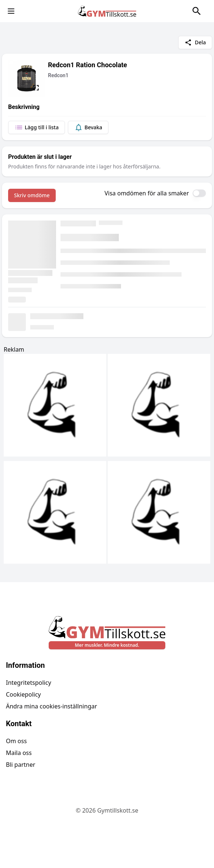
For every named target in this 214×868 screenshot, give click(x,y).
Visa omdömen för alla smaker (147, 193)
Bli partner (21, 765)
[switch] (199, 193)
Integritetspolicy (29, 683)
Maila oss (19, 753)
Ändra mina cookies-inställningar (51, 706)
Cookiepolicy (23, 694)
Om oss (16, 741)
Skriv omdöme (32, 195)
